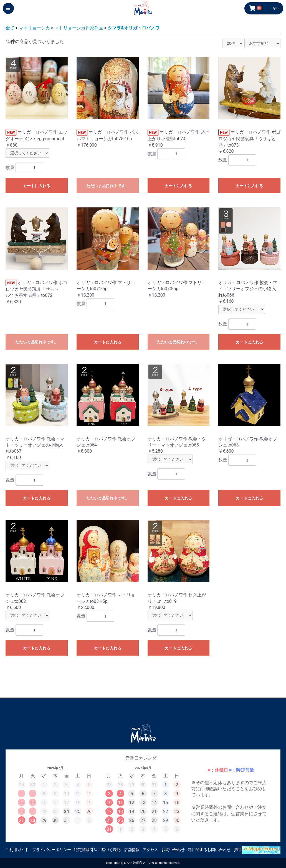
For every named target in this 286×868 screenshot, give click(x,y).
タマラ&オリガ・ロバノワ (134, 28)
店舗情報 (132, 850)
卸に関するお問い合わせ (209, 850)
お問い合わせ (173, 850)
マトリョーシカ (34, 28)
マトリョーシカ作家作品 (79, 28)
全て (10, 28)
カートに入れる (37, 186)
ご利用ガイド (17, 850)
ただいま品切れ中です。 (108, 186)
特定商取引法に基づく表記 (97, 850)
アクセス (150, 850)
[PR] (257, 850)
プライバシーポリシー (52, 850)
